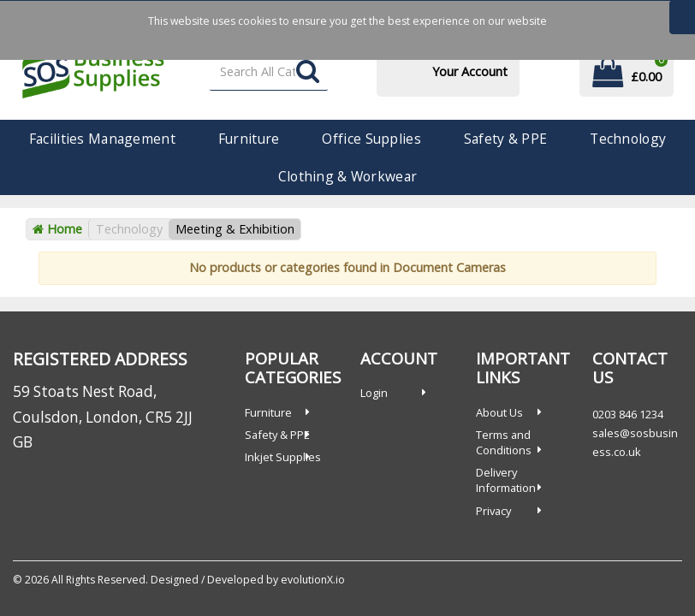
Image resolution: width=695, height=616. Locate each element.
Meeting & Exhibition (235, 229)
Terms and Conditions (504, 442)
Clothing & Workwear (347, 176)
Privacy (493, 511)
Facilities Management (102, 139)
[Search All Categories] (269, 72)
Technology (628, 139)
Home (57, 229)
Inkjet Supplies (283, 457)
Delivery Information (506, 480)
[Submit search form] (308, 72)
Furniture (249, 139)
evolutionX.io (313, 580)
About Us (499, 412)
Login (374, 393)
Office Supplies (371, 139)
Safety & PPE (505, 139)
